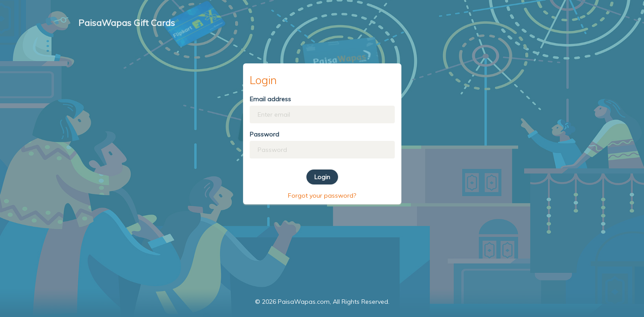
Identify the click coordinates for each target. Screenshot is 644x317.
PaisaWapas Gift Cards (127, 23)
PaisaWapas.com (304, 302)
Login (322, 177)
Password (264, 134)
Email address (270, 99)
